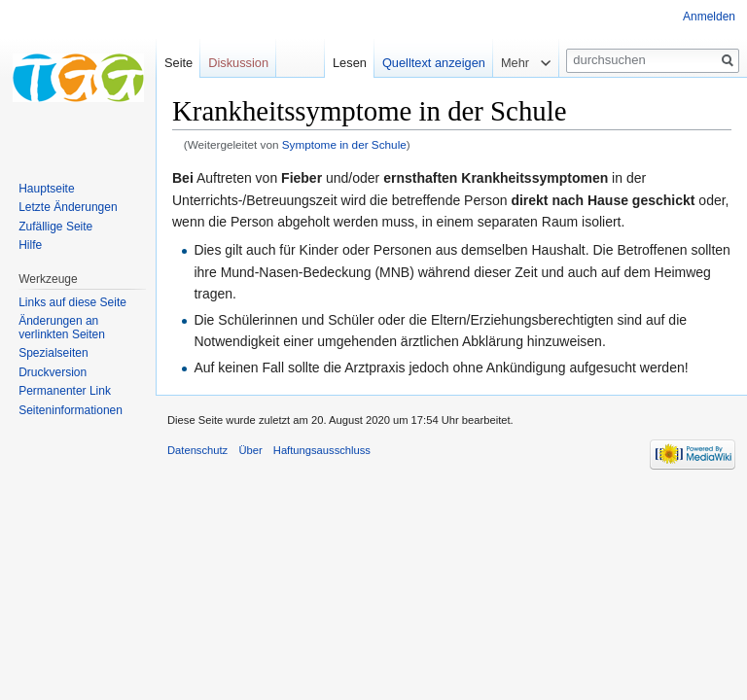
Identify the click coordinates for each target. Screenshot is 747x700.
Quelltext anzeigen (434, 63)
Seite (178, 63)
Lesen (350, 63)
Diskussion (238, 63)
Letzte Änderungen (68, 207)
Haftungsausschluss (322, 450)
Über (250, 450)
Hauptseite (46, 189)
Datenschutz (197, 450)
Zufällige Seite (55, 227)
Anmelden (709, 17)
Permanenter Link (65, 391)
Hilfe (30, 245)
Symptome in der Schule (344, 144)
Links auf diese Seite (72, 302)
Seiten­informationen (71, 410)
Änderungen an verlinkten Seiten (62, 328)
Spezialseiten (53, 353)
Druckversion (53, 372)
